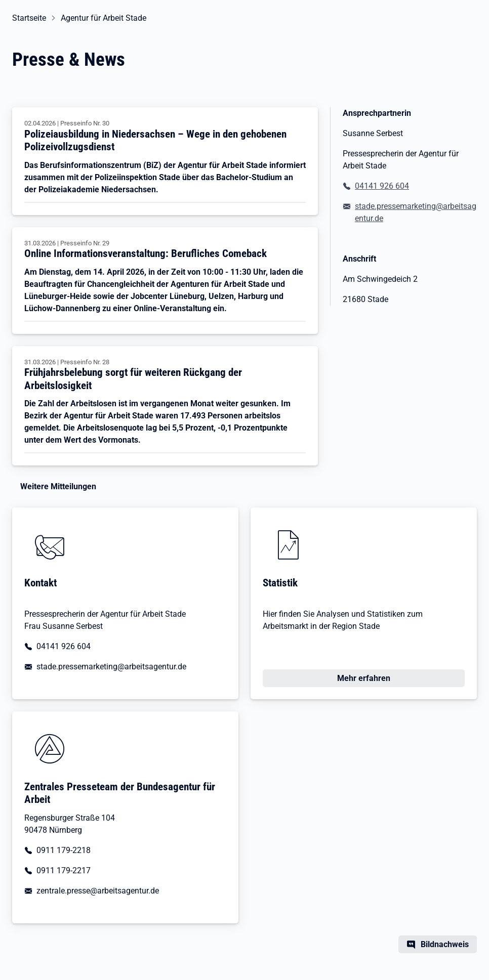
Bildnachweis (445, 944)
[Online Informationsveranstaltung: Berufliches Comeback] (165, 281)
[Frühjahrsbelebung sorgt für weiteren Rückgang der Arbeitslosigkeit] (165, 406)
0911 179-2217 (64, 870)
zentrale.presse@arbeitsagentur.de (98, 891)
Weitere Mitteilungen (58, 486)
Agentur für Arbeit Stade (104, 18)
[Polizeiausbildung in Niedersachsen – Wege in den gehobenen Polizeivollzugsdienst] (165, 161)
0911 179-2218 (64, 850)
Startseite (29, 18)
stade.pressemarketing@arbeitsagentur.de (416, 212)
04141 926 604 (382, 186)
